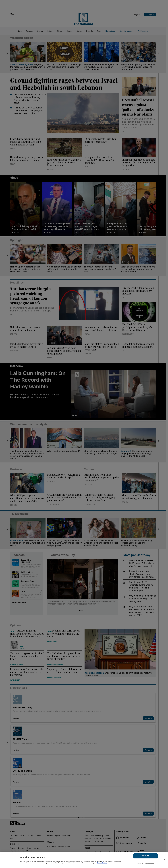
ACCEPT (146, 856)
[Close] (164, 860)
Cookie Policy (102, 863)
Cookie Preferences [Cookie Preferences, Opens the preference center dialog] (146, 864)
